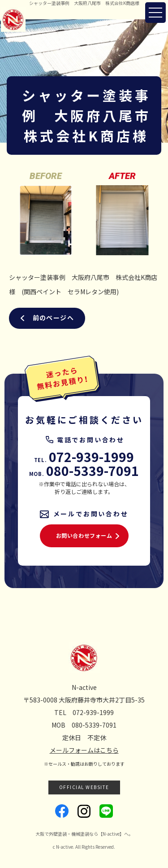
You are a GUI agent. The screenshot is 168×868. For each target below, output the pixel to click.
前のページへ (53, 318)
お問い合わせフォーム (84, 535)
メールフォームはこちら (84, 750)
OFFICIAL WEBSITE (84, 787)
